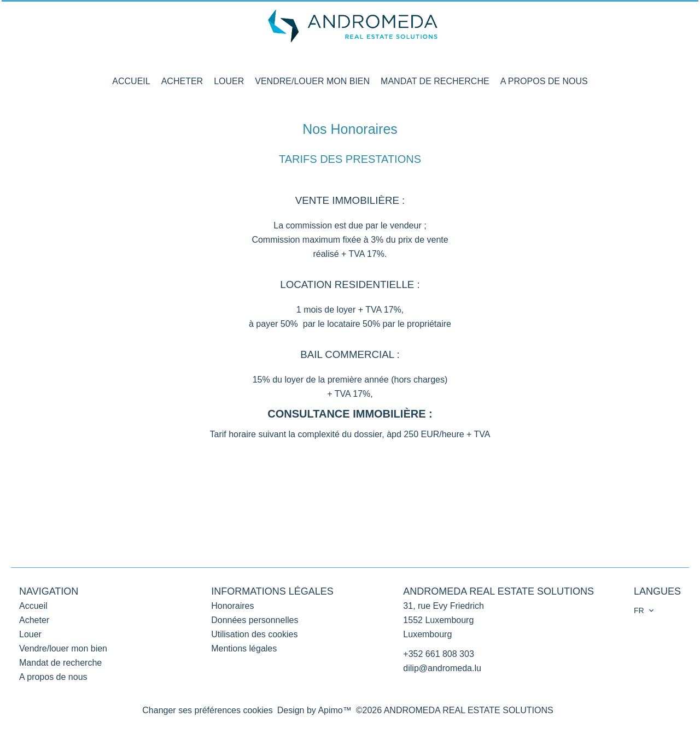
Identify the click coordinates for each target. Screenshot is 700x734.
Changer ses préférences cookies (207, 710)
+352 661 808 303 (438, 654)
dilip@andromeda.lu (442, 668)
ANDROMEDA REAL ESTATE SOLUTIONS (498, 591)
